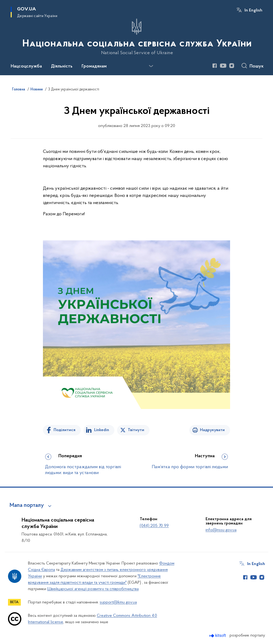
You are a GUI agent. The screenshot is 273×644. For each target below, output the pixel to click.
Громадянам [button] (94, 66)
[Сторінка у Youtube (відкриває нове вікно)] (223, 66)
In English (253, 10)
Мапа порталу (27, 506)
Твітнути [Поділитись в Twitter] (136, 430)
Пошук (257, 66)
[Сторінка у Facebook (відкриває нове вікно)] (215, 66)
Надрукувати (212, 430)
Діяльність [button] (62, 66)
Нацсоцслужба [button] (26, 66)
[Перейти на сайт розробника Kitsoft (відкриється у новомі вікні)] (218, 636)
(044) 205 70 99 (154, 526)
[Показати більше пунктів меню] (151, 66)
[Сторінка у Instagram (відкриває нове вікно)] (232, 66)
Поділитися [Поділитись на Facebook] (65, 430)
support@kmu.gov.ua (118, 602)
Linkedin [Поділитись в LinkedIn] (102, 430)
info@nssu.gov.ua (221, 530)
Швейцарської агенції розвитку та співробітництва (93, 589)
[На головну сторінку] (136, 37)
